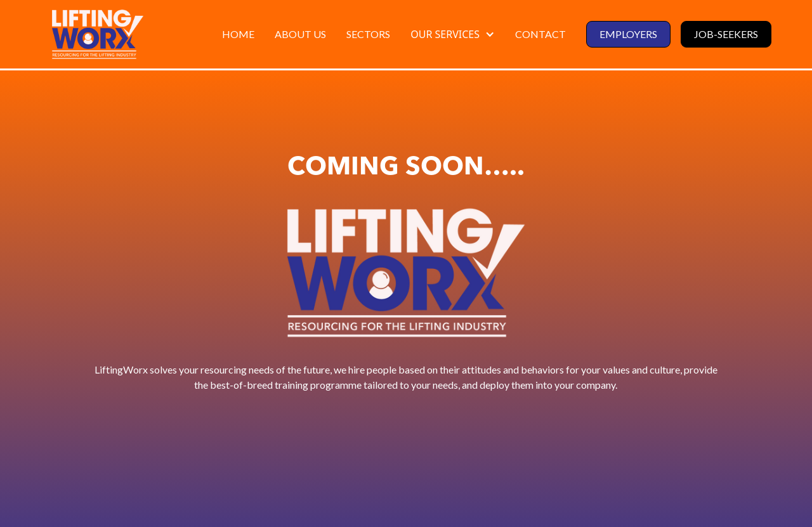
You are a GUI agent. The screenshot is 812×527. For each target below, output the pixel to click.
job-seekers (726, 34)
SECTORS (368, 34)
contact (540, 34)
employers (628, 34)
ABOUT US (300, 34)
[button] (453, 34)
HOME (238, 34)
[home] (98, 34)
